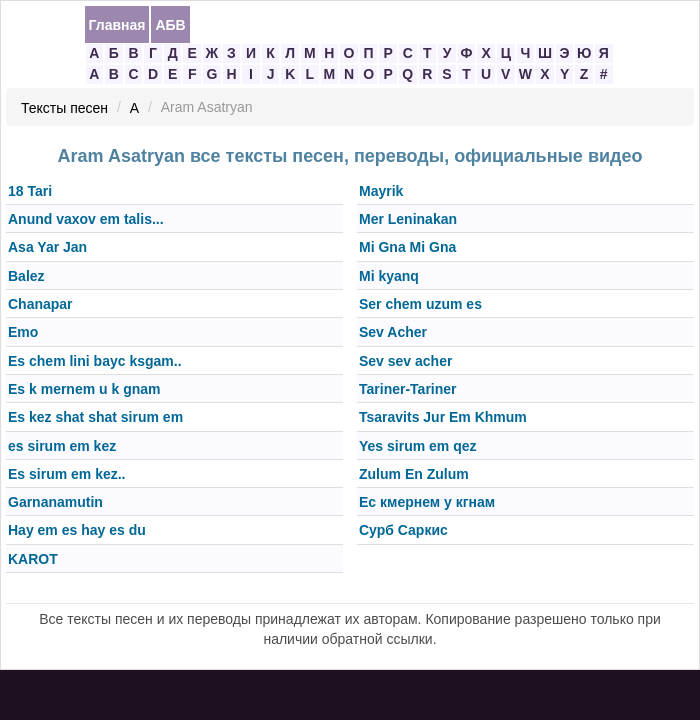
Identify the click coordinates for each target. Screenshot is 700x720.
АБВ (170, 25)
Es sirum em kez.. (67, 474)
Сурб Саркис (403, 531)
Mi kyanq (389, 276)
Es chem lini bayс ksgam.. (95, 361)
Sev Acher (393, 333)
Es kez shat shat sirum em (95, 418)
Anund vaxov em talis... (86, 219)
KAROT (33, 559)
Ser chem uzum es (420, 304)
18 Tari (30, 191)
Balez (26, 276)
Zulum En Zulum (414, 474)
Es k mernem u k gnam (84, 389)
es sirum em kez (62, 446)
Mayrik (381, 191)
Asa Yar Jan (47, 248)
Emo (23, 333)
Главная (117, 25)
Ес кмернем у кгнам (427, 502)
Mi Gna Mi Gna (407, 248)
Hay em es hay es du (77, 531)
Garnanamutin (55, 502)
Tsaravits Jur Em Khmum (443, 418)
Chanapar (40, 304)
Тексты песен (64, 108)
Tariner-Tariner (408, 389)
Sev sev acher (405, 361)
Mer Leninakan (408, 219)
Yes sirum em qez (418, 446)
